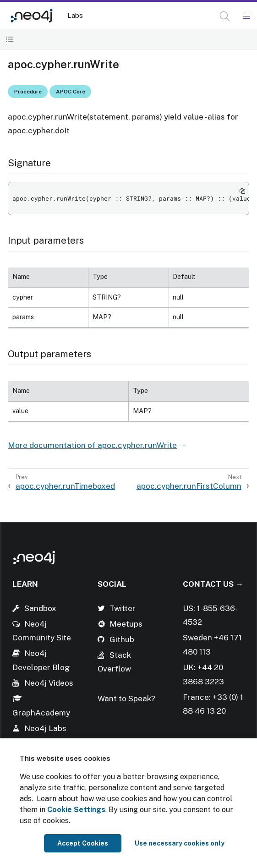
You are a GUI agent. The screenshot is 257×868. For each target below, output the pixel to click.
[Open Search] (225, 16)
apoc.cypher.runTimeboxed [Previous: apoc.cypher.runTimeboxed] (65, 486)
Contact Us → (213, 584)
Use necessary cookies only (180, 843)
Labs (75, 15)
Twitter (123, 608)
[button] (225, 16)
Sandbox (40, 608)
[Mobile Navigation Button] (246, 16)
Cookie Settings (76, 810)
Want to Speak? (126, 699)
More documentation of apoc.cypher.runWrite (92, 445)
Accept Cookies (83, 843)
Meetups (126, 624)
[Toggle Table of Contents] (10, 39)
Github (122, 639)
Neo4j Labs (45, 728)
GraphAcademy (41, 713)
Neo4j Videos (49, 683)
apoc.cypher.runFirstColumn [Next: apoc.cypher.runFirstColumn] (189, 486)
